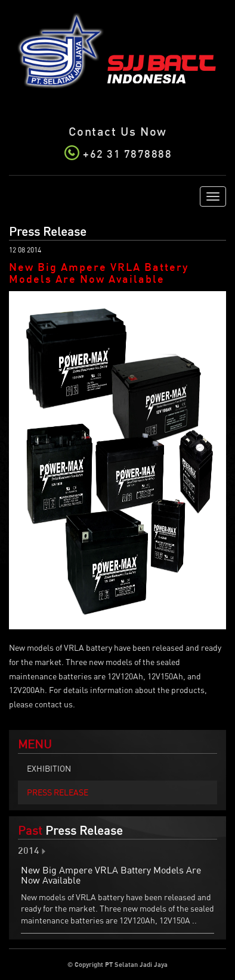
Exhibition (49, 769)
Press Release (48, 231)
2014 (32, 850)
